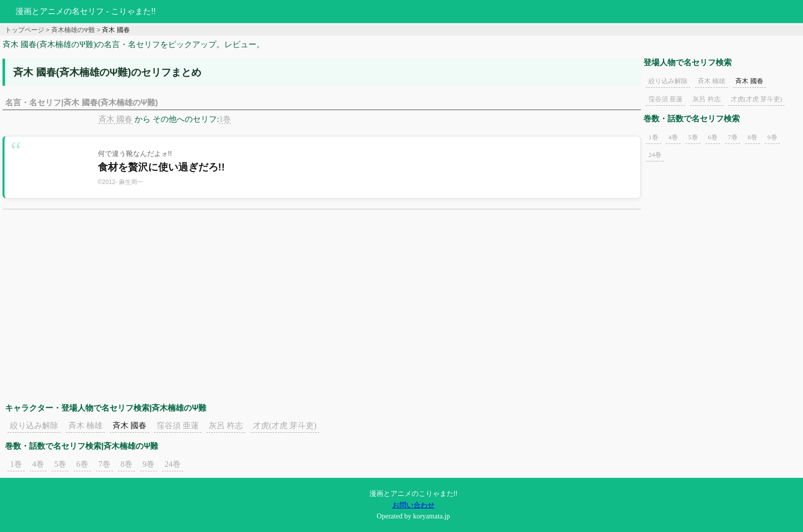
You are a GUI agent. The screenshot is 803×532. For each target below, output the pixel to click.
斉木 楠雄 (85, 425)
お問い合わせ (414, 505)
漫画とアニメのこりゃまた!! (414, 493)
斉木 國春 (115, 119)
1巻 (225, 119)
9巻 (149, 464)
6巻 (82, 464)
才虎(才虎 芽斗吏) (285, 425)
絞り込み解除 (34, 425)
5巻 (60, 464)
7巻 (104, 464)
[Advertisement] (322, 295)
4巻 (38, 464)
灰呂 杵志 (226, 425)
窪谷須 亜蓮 (178, 425)
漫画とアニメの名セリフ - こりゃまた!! (86, 11)
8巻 (126, 464)
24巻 (173, 464)
